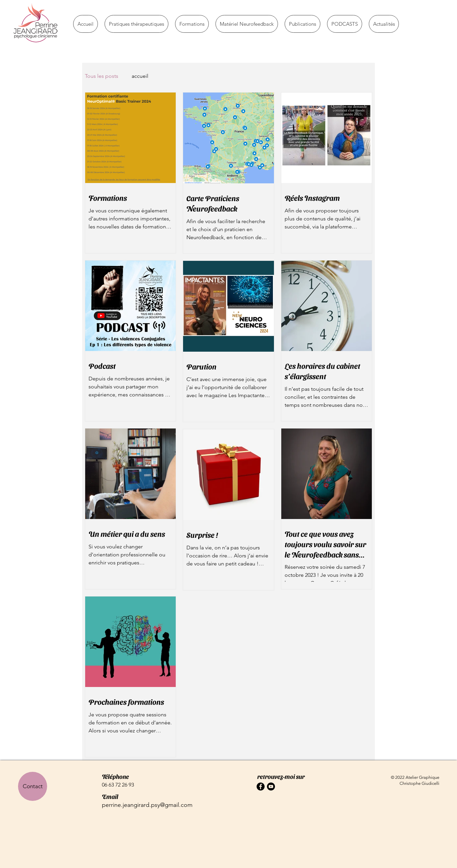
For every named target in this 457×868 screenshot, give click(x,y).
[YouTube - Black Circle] (271, 787)
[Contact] (33, 786)
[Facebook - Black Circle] (261, 787)
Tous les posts (102, 76)
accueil (140, 76)
